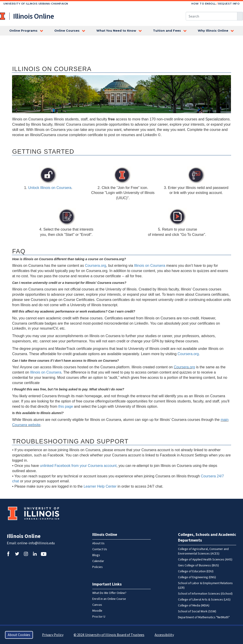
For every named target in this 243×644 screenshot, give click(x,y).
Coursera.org (96, 266)
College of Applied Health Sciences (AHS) (205, 560)
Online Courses (67, 31)
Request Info (229, 4)
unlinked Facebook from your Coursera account (78, 466)
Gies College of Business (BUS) (198, 565)
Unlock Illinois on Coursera (50, 188)
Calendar (98, 561)
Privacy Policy (53, 635)
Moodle (97, 611)
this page (66, 406)
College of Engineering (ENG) (197, 577)
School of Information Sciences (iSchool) (205, 594)
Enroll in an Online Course (109, 599)
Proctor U (99, 617)
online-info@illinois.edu (36, 543)
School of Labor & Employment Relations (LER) (205, 585)
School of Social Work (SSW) (197, 611)
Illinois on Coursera (150, 266)
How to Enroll (204, 4)
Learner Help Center (100, 486)
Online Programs (23, 31)
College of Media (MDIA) (194, 606)
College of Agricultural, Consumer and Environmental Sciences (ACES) (203, 551)
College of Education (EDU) (196, 571)
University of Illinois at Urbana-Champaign (3, 16)
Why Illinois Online (213, 31)
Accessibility (164, 635)
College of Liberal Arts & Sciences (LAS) (204, 600)
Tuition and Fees (167, 31)
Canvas (97, 605)
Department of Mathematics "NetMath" (204, 617)
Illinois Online (24, 536)
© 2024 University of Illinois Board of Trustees (109, 635)
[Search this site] (212, 16)
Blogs (96, 555)
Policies (98, 567)
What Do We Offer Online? (109, 593)
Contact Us (100, 549)
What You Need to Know (116, 31)
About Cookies (19, 635)
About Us (98, 543)
